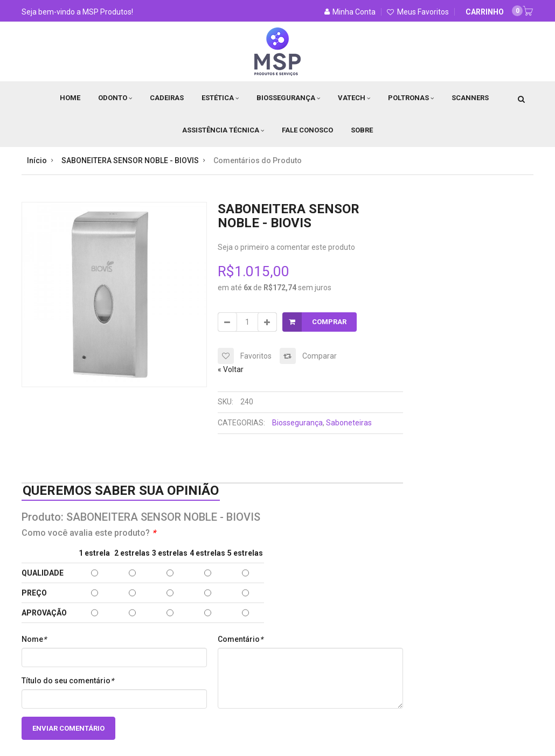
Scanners (470, 98)
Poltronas (411, 98)
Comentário (240, 639)
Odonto (115, 98)
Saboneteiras (349, 423)
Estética (220, 98)
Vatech (354, 98)
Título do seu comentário (68, 681)
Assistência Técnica (223, 130)
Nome (34, 639)
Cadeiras (167, 98)
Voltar (231, 369)
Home (70, 98)
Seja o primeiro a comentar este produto (286, 247)
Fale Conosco (307, 130)
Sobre (362, 130)
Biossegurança (288, 98)
